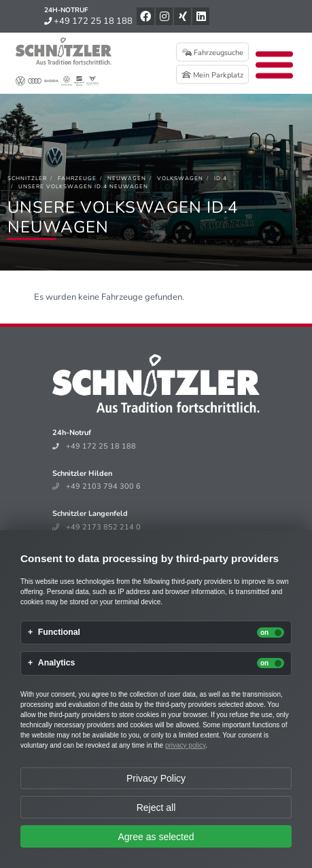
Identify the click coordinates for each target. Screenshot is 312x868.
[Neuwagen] (127, 178)
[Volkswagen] (180, 178)
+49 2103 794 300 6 (97, 486)
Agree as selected (156, 837)
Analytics (57, 663)
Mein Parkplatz (212, 75)
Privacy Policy (156, 778)
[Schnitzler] (27, 178)
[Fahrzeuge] (77, 178)
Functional (59, 632)
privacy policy (185, 745)
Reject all (156, 808)
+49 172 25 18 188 (88, 21)
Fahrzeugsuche (213, 53)
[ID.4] (221, 178)
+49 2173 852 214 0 (97, 527)
